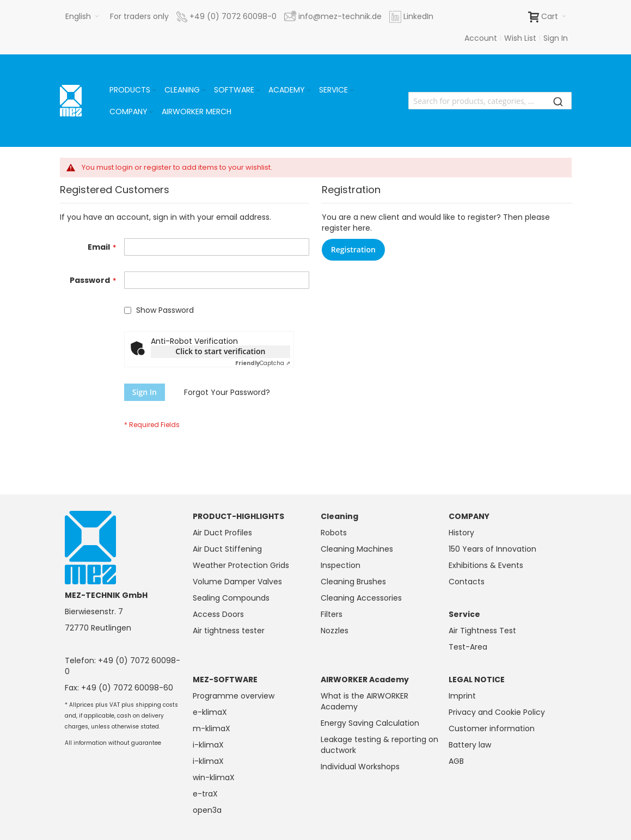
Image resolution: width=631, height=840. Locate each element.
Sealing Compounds (231, 598)
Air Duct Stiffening (227, 549)
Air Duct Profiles (222, 533)
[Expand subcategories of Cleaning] (204, 91)
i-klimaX (208, 745)
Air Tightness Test (482, 631)
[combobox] (490, 101)
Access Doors (218, 614)
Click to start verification (220, 351)
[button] (82, 16)
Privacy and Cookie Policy (497, 712)
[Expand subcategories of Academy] (309, 91)
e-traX (205, 794)
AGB (456, 761)
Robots (334, 533)
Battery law (470, 745)
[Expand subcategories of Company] (151, 112)
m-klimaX (212, 728)
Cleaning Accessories (361, 598)
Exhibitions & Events (486, 565)
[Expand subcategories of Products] (154, 91)
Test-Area (468, 647)
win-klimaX (214, 777)
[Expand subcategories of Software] (258, 91)
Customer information (492, 728)
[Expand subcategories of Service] (352, 91)
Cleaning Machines (357, 549)
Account (481, 38)
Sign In (556, 38)
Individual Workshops (360, 767)
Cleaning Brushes (353, 582)
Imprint (462, 696)
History (461, 533)
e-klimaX (210, 712)
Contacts (467, 582)
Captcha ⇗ (263, 363)
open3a (207, 810)
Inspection (341, 565)
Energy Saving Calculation (370, 723)
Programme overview (234, 696)
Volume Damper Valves (237, 582)
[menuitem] (134, 90)
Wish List (520, 38)
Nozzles (335, 631)
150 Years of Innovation (492, 549)
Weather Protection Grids (241, 565)
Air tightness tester (229, 631)
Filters (332, 614)
